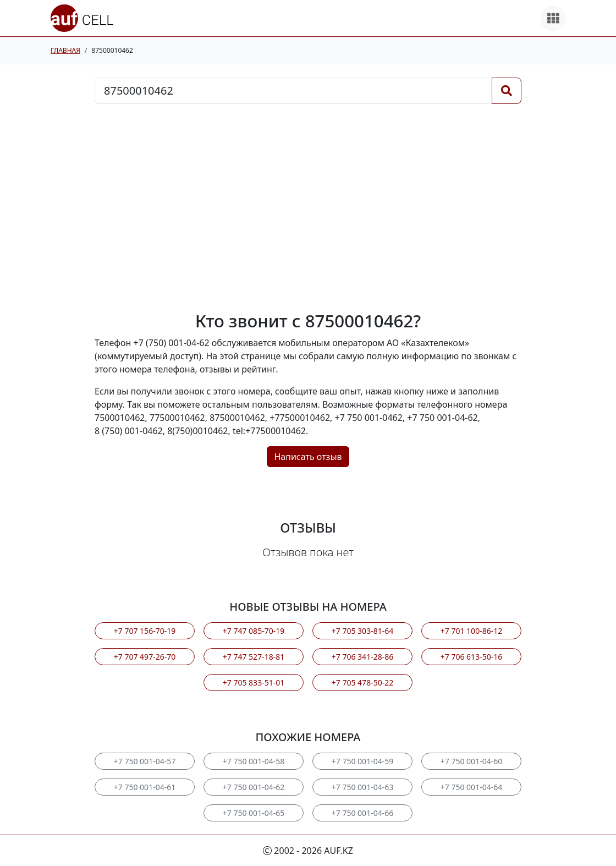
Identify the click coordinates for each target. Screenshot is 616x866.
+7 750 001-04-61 (145, 787)
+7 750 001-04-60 (471, 761)
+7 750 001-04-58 (254, 761)
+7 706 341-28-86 (362, 657)
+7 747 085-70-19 (254, 631)
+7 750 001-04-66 (362, 813)
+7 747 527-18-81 (254, 657)
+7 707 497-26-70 (145, 657)
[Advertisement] (308, 207)
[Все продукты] (553, 18)
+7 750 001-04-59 (362, 761)
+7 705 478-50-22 (362, 683)
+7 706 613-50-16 (471, 657)
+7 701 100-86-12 (471, 631)
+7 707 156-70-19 (145, 631)
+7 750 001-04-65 (254, 813)
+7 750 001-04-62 (254, 787)
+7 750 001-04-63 (362, 787)
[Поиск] (507, 91)
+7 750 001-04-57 (145, 761)
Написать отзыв (308, 457)
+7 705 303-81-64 (362, 631)
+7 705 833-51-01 (254, 683)
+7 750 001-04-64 (471, 787)
